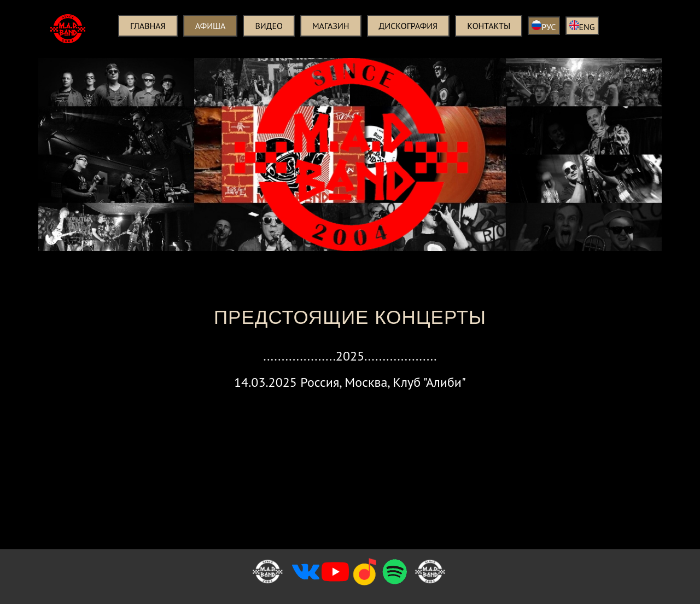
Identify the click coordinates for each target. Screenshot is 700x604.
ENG (582, 26)
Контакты (489, 26)
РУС (544, 26)
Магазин (331, 26)
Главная (148, 26)
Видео (269, 26)
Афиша (211, 26)
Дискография (409, 26)
